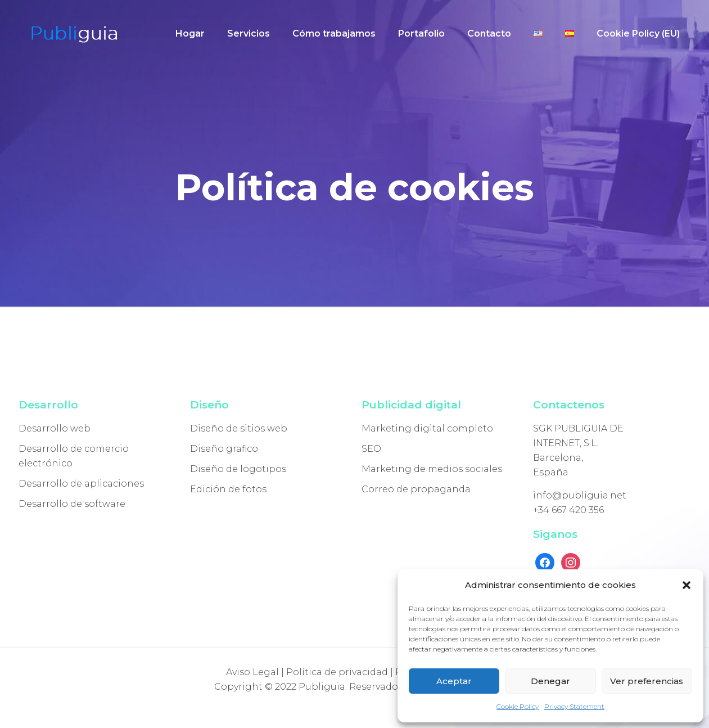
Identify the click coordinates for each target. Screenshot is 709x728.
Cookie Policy (518, 706)
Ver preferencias (647, 681)
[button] (687, 585)
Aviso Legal (252, 672)
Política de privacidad (337, 672)
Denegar (550, 681)
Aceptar (454, 681)
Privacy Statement (574, 706)
